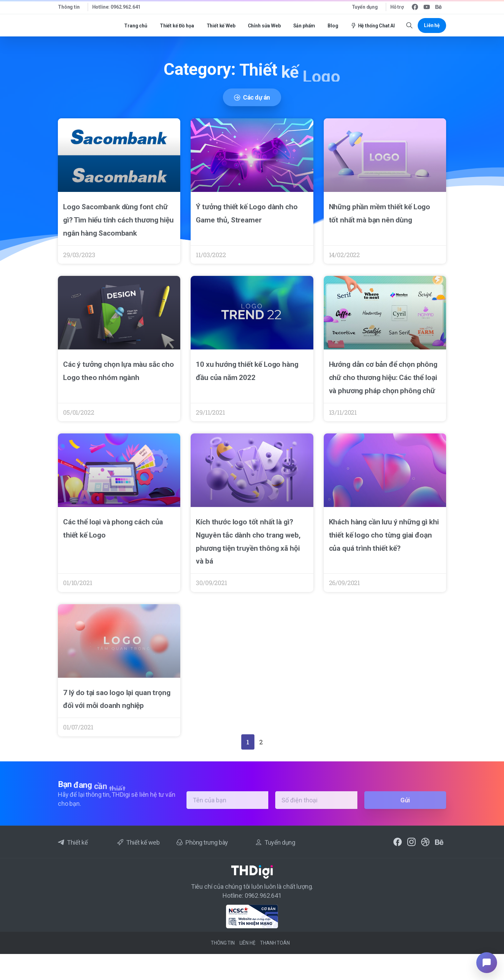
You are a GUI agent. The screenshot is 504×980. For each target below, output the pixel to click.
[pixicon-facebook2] (398, 844)
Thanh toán (275, 943)
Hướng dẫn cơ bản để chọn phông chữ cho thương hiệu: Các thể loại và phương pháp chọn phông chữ (383, 378)
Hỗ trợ (397, 7)
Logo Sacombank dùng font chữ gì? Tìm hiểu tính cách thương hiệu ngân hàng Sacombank (118, 220)
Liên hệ (247, 943)
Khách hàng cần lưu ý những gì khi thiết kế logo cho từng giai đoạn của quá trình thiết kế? (384, 535)
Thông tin (69, 7)
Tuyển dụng (365, 7)
